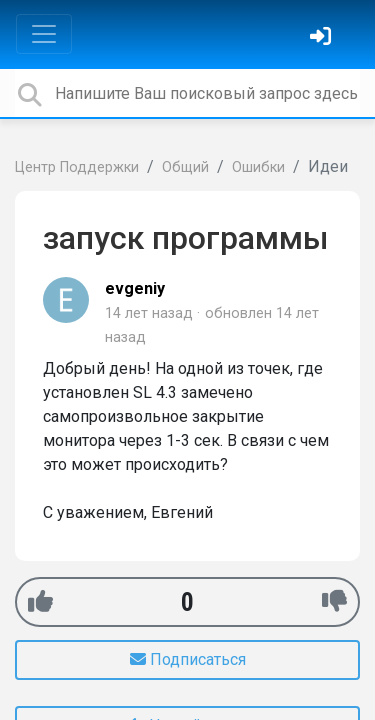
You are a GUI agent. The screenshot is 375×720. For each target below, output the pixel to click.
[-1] (334, 601)
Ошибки (258, 167)
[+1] (40, 601)
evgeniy (135, 288)
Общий (185, 167)
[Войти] (323, 38)
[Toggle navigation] (44, 34)
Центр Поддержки (77, 167)
